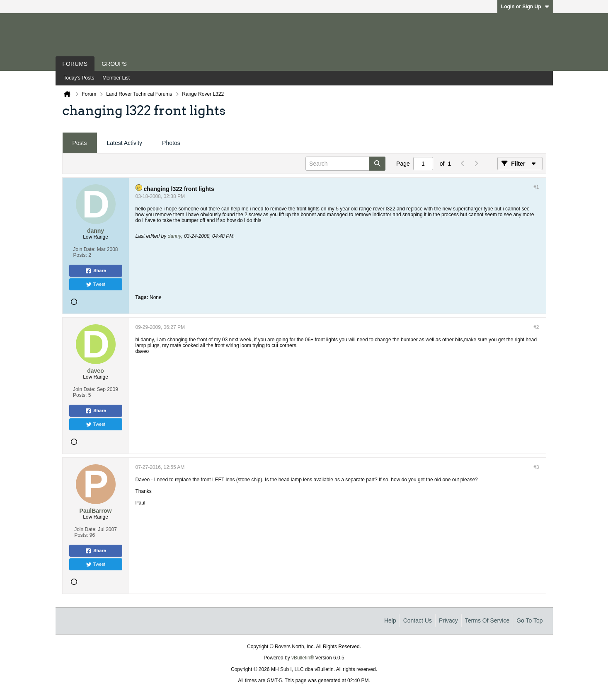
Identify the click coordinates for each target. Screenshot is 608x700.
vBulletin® (303, 658)
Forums (75, 64)
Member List (116, 78)
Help (390, 620)
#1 (536, 187)
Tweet (96, 285)
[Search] (345, 164)
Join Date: (84, 249)
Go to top (529, 620)
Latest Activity (125, 143)
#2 (536, 327)
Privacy (448, 620)
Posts (80, 143)
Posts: (80, 255)
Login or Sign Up (525, 7)
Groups (114, 64)
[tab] (80, 143)
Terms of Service (487, 620)
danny (175, 236)
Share (96, 271)
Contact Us (418, 620)
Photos (171, 143)
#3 (536, 467)
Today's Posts (79, 78)
